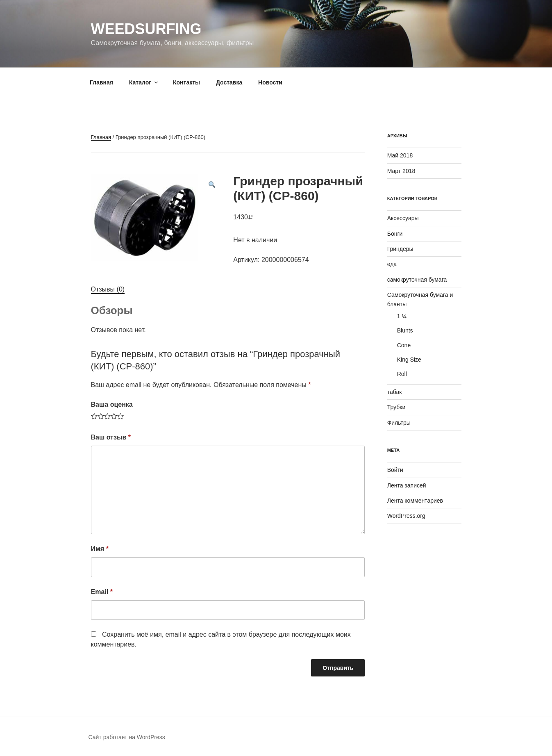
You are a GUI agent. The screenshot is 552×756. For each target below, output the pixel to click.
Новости (270, 82)
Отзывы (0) (108, 289)
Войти (395, 470)
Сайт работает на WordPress (127, 737)
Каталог (144, 82)
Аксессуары (403, 218)
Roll (402, 374)
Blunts (405, 330)
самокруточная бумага (417, 280)
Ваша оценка (112, 404)
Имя (100, 549)
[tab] (108, 289)
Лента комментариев (415, 501)
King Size (409, 360)
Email (102, 592)
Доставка (229, 82)
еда (392, 264)
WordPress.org (406, 516)
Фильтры (399, 423)
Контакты (186, 82)
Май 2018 (400, 155)
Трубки (396, 407)
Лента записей (407, 485)
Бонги (395, 234)
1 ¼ (402, 316)
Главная (101, 82)
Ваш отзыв (111, 437)
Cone (404, 345)
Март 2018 (401, 171)
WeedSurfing (146, 29)
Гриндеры (400, 249)
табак (395, 392)
